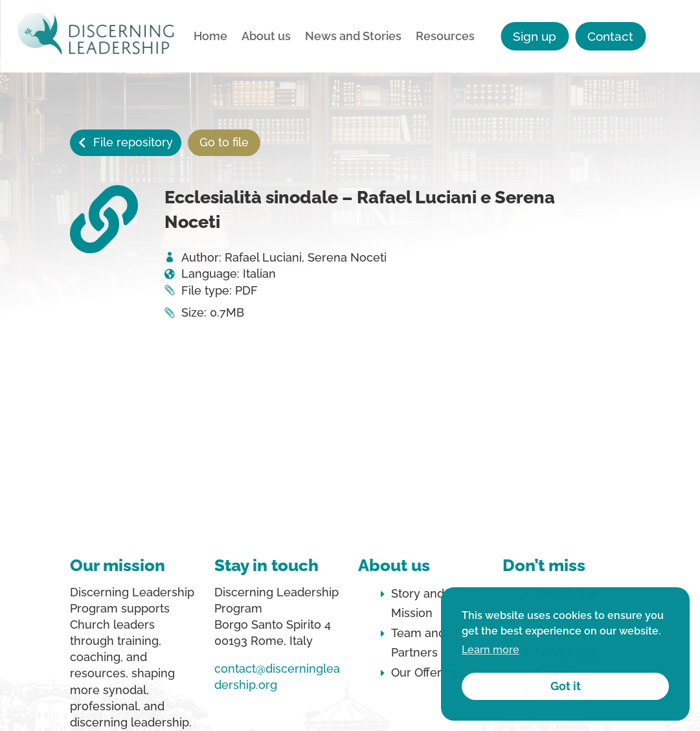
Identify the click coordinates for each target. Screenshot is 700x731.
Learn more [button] (491, 650)
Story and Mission (418, 603)
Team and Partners (418, 643)
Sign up (535, 36)
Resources (445, 37)
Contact (610, 36)
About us (266, 37)
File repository (133, 142)
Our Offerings (428, 672)
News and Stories (353, 37)
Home (210, 37)
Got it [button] (566, 686)
